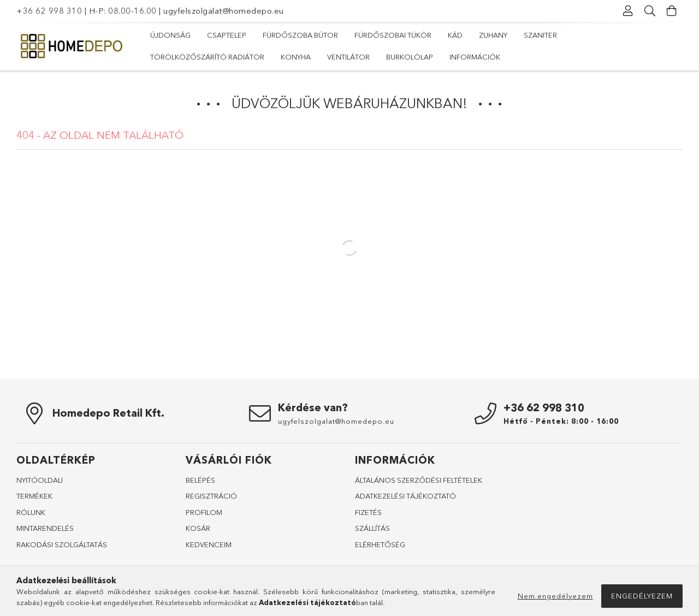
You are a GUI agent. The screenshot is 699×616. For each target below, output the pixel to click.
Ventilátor (348, 57)
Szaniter (540, 35)
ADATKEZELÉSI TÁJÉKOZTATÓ (405, 496)
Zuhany (493, 35)
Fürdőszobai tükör (393, 35)
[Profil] (628, 11)
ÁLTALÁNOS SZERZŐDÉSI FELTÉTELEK (419, 480)
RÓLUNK (31, 512)
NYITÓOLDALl (40, 480)
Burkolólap (410, 57)
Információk (475, 57)
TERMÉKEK (34, 496)
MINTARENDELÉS (45, 528)
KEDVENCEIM (209, 544)
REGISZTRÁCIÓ (211, 496)
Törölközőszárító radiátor (207, 57)
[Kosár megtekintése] (672, 11)
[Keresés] (650, 11)
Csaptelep (227, 35)
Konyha (296, 57)
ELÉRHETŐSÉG (380, 544)
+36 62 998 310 (49, 11)
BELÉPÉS (200, 480)
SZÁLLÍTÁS (372, 528)
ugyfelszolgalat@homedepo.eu (224, 11)
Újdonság (170, 35)
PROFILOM (204, 512)
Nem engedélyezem (555, 596)
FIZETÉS (368, 512)
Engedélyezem (642, 596)
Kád (455, 35)
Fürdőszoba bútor (300, 35)
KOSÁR (198, 528)
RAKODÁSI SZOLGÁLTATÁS (62, 544)
